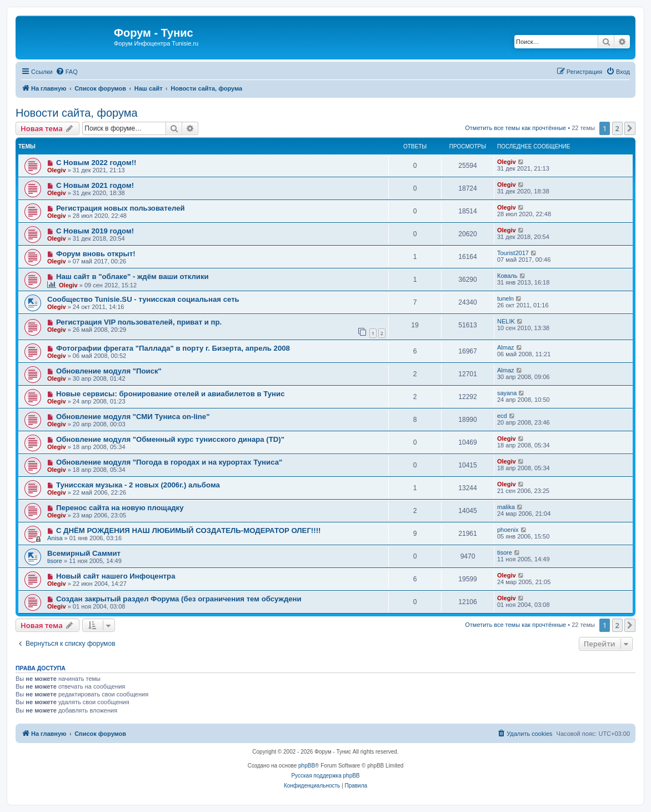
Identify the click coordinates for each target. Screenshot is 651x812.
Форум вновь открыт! (96, 254)
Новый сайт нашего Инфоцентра (116, 576)
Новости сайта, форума (77, 113)
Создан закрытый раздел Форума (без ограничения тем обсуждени (179, 599)
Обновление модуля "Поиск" (109, 371)
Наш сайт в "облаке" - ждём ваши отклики (132, 277)
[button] (630, 128)
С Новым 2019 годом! (95, 231)
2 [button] (617, 128)
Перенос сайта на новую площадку (120, 508)
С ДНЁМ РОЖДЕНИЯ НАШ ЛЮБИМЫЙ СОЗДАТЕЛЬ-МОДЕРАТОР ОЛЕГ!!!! (189, 530)
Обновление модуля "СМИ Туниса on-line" (133, 417)
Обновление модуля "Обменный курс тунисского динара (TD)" (170, 439)
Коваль (507, 276)
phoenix (508, 530)
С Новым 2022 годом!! (96, 163)
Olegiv (57, 170)
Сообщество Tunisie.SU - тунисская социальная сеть (143, 299)
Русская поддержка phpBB (325, 776)
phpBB (307, 766)
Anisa (55, 538)
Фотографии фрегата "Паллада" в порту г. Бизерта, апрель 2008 (173, 348)
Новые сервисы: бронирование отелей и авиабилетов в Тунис (171, 394)
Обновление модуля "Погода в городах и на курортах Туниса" (169, 462)
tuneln (505, 298)
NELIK (506, 321)
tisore (55, 561)
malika (506, 507)
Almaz (506, 347)
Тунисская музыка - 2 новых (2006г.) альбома (138, 485)
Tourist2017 (513, 253)
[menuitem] (67, 72)
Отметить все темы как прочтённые (515, 128)
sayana (507, 393)
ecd (502, 416)
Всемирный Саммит (84, 553)
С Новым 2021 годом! (95, 185)
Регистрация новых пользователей (121, 208)
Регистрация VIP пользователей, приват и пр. (139, 322)
